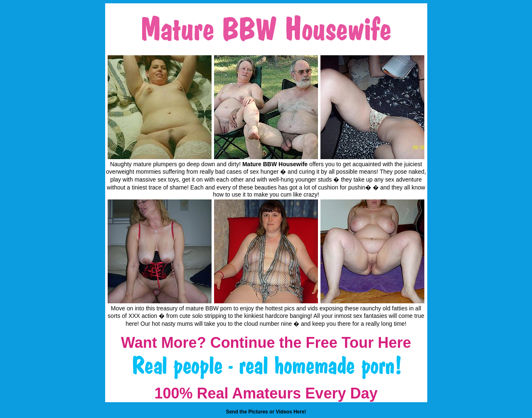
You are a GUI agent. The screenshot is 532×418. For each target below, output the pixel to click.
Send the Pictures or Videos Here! (266, 412)
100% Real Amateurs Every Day (266, 393)
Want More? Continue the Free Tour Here (266, 343)
